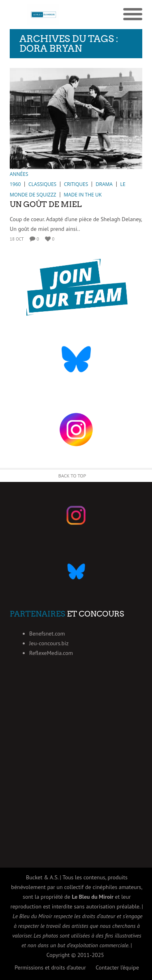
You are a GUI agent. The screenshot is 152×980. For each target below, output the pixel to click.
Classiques (42, 184)
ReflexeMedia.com (51, 653)
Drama (104, 184)
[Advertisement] (76, 772)
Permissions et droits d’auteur (50, 967)
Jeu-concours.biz (49, 643)
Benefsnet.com (47, 634)
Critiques (76, 184)
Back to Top (72, 476)
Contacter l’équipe (117, 967)
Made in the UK (83, 195)
